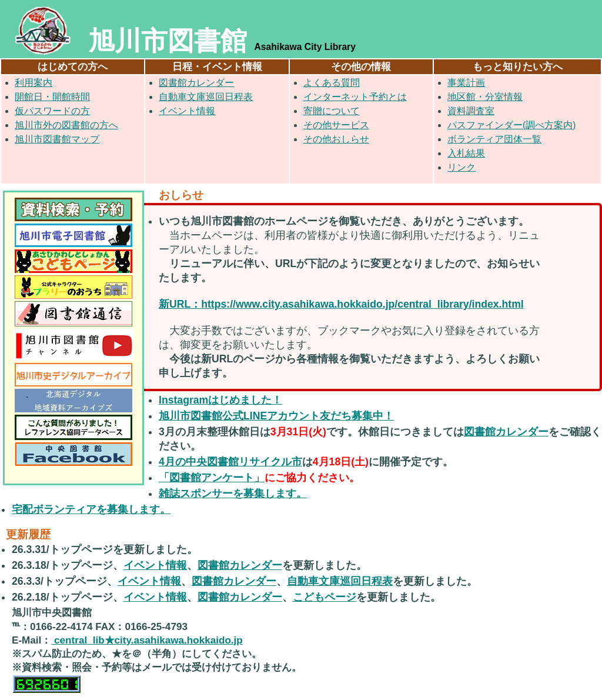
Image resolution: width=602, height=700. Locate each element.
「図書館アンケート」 (212, 478)
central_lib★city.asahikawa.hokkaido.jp (147, 640)
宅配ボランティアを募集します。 (91, 509)
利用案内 (34, 83)
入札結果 (466, 153)
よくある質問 (332, 83)
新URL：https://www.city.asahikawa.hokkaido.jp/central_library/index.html (341, 304)
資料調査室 (471, 111)
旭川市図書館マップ (57, 139)
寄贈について (332, 111)
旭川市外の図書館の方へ (66, 125)
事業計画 (466, 83)
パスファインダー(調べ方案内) (511, 125)
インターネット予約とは (355, 97)
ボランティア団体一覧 (494, 139)
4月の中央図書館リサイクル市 (230, 462)
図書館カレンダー (196, 83)
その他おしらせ (336, 139)
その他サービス (336, 125)
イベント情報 (187, 111)
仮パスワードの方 (52, 111)
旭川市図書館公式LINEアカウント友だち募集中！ (276, 416)
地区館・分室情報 (485, 97)
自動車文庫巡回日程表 (206, 97)
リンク (461, 167)
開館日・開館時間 (52, 97)
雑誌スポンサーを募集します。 (233, 494)
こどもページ (325, 597)
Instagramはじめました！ (220, 400)
